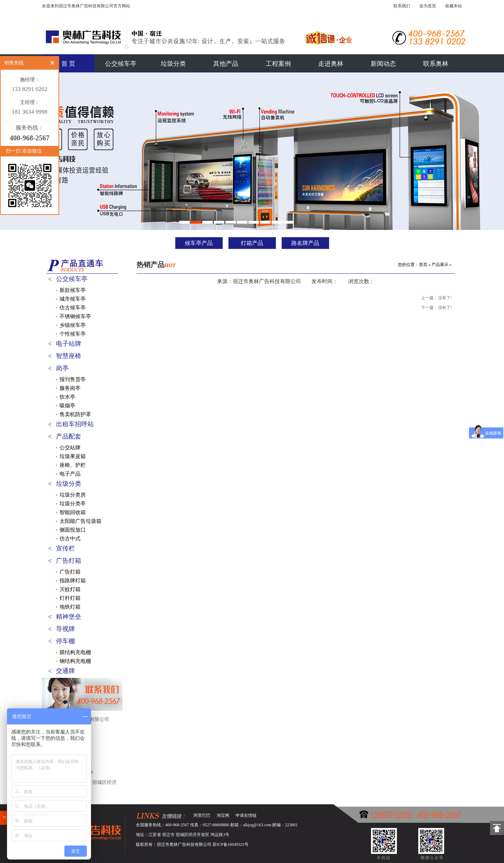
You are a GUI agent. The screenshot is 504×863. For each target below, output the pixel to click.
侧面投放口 (73, 530)
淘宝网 (223, 815)
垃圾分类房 (73, 495)
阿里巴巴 (202, 815)
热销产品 (156, 265)
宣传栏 (65, 548)
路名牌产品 (305, 243)
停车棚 (65, 641)
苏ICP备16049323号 (230, 844)
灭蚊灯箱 (70, 589)
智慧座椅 (69, 356)
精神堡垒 (69, 617)
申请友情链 (246, 815)
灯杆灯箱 (70, 598)
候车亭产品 (199, 243)
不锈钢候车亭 (75, 316)
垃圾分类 (173, 64)
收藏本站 (454, 6)
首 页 (68, 64)
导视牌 (65, 629)
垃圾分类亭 (73, 504)
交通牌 (65, 671)
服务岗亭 (70, 388)
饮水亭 (67, 397)
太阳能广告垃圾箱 (80, 521)
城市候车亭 (73, 299)
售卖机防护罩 (75, 414)
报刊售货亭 (73, 379)
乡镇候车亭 (73, 325)
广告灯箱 (69, 561)
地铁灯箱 (70, 607)
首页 (423, 265)
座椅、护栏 (73, 465)
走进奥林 (331, 64)
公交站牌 (70, 448)
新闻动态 (383, 64)
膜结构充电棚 (75, 652)
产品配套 (69, 436)
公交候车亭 (121, 64)
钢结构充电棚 (75, 661)
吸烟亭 (67, 406)
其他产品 (226, 64)
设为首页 (428, 6)
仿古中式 (70, 539)
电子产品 (70, 474)
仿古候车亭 (73, 308)
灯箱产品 (252, 243)
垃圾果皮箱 (73, 456)
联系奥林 (436, 64)
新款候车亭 (73, 290)
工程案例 (278, 64)
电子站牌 (69, 344)
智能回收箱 (73, 512)
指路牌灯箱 (73, 581)
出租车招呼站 (75, 424)
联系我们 (402, 6)
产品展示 (440, 265)
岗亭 (62, 368)
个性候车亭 (73, 334)
